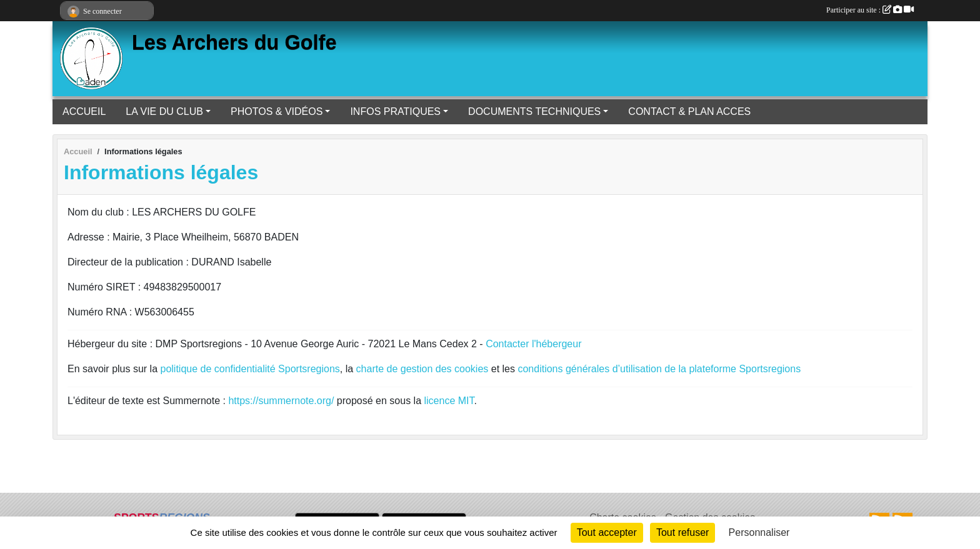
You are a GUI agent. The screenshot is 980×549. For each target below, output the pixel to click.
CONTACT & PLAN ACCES (689, 111)
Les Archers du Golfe (234, 42)
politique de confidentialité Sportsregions (250, 369)
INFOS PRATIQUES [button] (395, 111)
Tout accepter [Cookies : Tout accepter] (607, 532)
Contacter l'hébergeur (533, 344)
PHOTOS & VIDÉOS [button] (277, 111)
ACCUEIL (84, 111)
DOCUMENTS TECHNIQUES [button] (534, 111)
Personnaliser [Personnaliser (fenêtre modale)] (759, 532)
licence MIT (449, 401)
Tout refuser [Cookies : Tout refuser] (682, 532)
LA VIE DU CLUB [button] (164, 111)
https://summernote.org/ (281, 401)
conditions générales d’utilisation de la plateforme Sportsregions (659, 369)
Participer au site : (870, 10)
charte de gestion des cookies (422, 369)
